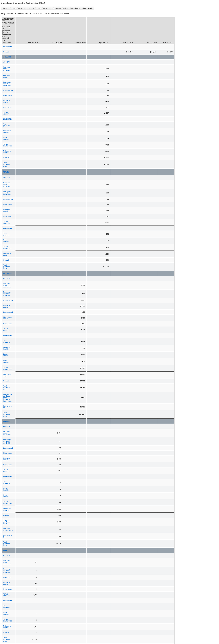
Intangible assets (7, 101)
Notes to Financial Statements (38, 8)
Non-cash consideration (8, 529)
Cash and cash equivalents (7, 69)
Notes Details (87, 8)
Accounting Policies (59, 8)
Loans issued (8, 91)
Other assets (8, 107)
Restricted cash (7, 76)
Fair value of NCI (8, 407)
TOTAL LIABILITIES (8, 145)
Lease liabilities (6, 355)
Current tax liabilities (7, 132)
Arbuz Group (8, 273)
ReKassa (7, 421)
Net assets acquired (7, 152)
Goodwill (6, 52)
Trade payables (6, 125)
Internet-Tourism (6, 172)
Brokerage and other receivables (7, 84)
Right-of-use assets (8, 318)
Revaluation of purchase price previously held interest (8, 398)
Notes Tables (74, 8)
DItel (5, 550)
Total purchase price (6, 164)
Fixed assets (8, 96)
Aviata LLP (7, 57)
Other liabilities (6, 138)
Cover (4, 8)
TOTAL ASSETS (6, 113)
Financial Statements (17, 8)
